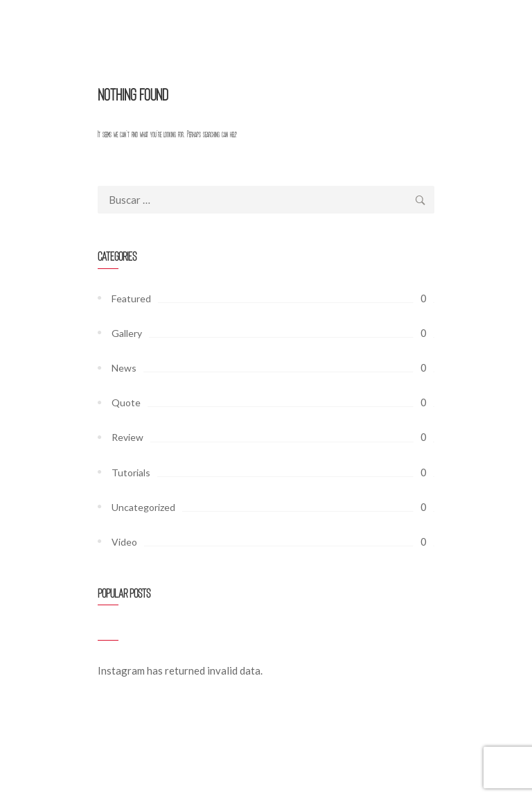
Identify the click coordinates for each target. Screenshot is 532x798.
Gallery (127, 333)
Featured (131, 298)
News (124, 368)
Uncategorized (143, 507)
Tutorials (131, 472)
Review (127, 437)
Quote (126, 402)
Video (124, 542)
